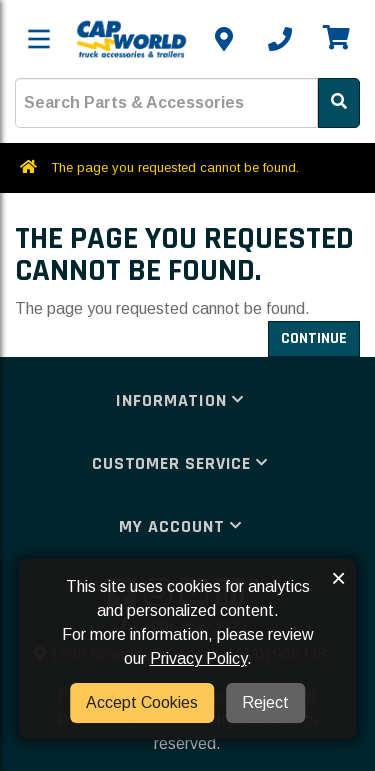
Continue (314, 338)
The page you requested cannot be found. (175, 167)
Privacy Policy (198, 658)
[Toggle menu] (39, 39)
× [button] (338, 578)
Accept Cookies (142, 702)
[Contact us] (224, 39)
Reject (265, 702)
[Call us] (280, 39)
